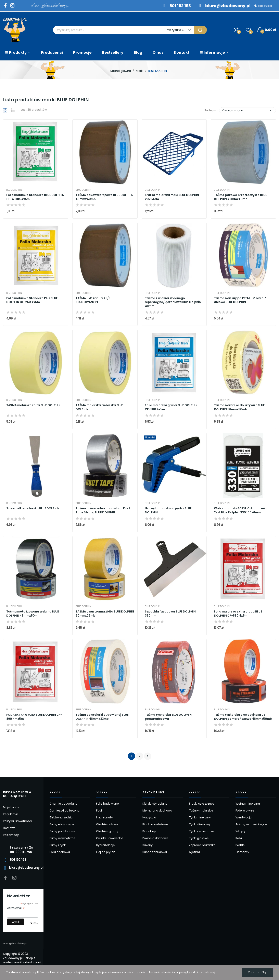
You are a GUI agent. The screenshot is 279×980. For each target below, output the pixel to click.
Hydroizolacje (105, 845)
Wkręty (240, 831)
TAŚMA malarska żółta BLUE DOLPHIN (33, 405)
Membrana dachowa (157, 810)
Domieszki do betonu (65, 810)
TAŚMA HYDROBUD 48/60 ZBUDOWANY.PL (94, 300)
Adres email (16, 908)
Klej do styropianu (155, 804)
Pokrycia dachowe (155, 838)
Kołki (239, 838)
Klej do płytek (105, 852)
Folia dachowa (60, 852)
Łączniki (194, 852)
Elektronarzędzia (61, 817)
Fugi (99, 810)
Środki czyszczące (202, 804)
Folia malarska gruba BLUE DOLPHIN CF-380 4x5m (171, 407)
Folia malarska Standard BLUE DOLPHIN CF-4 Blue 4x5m (35, 197)
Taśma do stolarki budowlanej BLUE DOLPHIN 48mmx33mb (102, 717)
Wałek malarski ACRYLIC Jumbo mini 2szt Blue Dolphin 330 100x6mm (241, 510)
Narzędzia (149, 817)
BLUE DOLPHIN (14, 190)
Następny (148, 756)
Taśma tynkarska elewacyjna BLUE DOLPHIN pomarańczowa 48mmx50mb (243, 717)
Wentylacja (244, 817)
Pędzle (240, 845)
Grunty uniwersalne (110, 838)
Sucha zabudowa (155, 852)
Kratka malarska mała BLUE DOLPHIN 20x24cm (172, 197)
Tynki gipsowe (199, 838)
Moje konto (11, 807)
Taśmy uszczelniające (251, 824)
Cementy (242, 852)
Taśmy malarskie (201, 810)
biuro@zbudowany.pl (228, 6)
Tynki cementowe (202, 831)
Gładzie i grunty (107, 831)
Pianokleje (149, 831)
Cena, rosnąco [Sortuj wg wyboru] (248, 110)
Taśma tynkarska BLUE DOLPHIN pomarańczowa (168, 717)
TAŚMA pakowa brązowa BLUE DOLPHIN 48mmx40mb (104, 197)
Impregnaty (104, 817)
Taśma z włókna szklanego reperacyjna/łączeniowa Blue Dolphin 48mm (173, 302)
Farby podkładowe (62, 831)
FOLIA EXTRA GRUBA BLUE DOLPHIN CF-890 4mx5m (34, 717)
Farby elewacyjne (62, 824)
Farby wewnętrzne (62, 838)
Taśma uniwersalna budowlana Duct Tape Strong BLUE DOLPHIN (103, 510)
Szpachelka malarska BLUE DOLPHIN (33, 508)
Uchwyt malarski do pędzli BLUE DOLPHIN (168, 510)
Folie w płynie (245, 810)
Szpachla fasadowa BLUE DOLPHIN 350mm (170, 614)
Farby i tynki (58, 845)
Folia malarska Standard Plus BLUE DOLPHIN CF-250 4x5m (32, 300)
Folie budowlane (107, 804)
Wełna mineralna (248, 804)
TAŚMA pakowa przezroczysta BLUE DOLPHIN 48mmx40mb (240, 197)
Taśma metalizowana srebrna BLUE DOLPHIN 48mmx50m (33, 614)
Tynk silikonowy (200, 824)
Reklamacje (11, 835)
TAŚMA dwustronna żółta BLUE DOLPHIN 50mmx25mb (105, 614)
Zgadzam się (257, 972)
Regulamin (11, 814)
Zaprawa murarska (202, 845)
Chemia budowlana (64, 804)
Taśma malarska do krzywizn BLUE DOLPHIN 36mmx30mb (239, 407)
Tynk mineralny (200, 817)
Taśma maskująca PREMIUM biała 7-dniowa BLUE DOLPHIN (241, 300)
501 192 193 (180, 6)
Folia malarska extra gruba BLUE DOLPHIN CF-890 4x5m (238, 614)
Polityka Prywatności (17, 821)
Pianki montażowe (155, 824)
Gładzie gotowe (107, 824)
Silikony (148, 845)
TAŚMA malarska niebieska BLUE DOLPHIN (99, 407)
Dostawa (9, 828)
